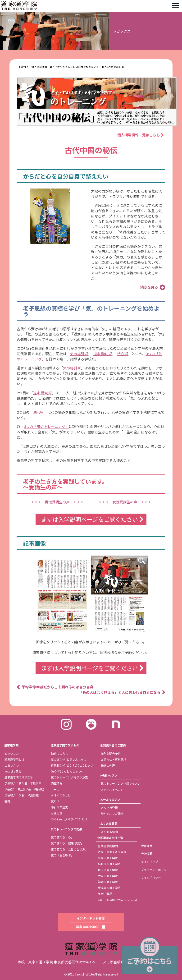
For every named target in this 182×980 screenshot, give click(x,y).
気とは (55, 801)
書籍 (7, 801)
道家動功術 (72, 766)
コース (55, 789)
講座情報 (57, 783)
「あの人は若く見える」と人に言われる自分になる (120, 692)
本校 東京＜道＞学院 (112, 852)
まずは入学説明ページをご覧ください (90, 519)
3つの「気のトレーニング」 (46, 427)
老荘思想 (57, 813)
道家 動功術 (103, 354)
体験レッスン (109, 775)
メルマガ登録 (109, 808)
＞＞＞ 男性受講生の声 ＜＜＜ (57, 502)
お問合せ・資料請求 (114, 760)
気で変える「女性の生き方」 (69, 849)
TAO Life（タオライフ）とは (69, 819)
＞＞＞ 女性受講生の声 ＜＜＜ (125, 502)
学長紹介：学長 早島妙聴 (22, 795)
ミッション (12, 754)
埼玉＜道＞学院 (108, 870)
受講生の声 (108, 766)
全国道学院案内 (108, 846)
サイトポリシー (151, 878)
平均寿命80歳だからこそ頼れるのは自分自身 (57, 687)
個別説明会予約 (111, 754)
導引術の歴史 (59, 807)
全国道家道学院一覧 (110, 838)
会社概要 (147, 854)
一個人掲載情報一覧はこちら (139, 135)
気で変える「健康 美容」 (67, 843)
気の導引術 (79, 354)
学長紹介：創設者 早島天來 (23, 783)
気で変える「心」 (62, 837)
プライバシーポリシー (155, 870)
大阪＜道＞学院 (108, 876)
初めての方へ (59, 754)
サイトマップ (150, 862)
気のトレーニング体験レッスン (121, 784)
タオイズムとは (61, 795)
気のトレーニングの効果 (66, 829)
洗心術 (123, 354)
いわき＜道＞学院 (109, 864)
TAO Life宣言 (13, 771)
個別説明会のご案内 (113, 745)
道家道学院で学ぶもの (65, 745)
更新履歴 (147, 846)
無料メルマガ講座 (112, 814)
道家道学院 (11, 745)
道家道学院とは (14, 760)
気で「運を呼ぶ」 (62, 855)
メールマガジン (110, 800)
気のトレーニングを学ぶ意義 (69, 777)
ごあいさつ (12, 766)
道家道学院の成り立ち (19, 777)
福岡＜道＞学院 (108, 882)
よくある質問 (109, 824)
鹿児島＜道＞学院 (109, 888)
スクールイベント (112, 790)
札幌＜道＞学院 (108, 858)
